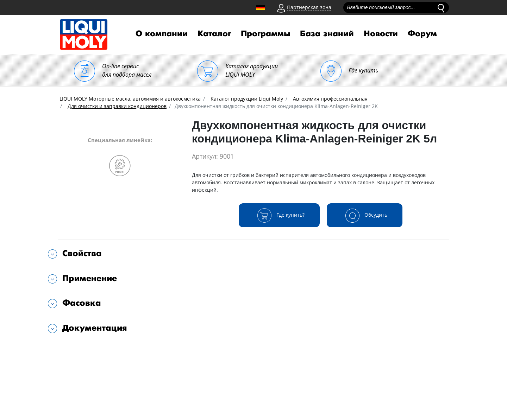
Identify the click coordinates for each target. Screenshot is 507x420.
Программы (265, 34)
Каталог (214, 34)
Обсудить (365, 215)
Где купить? (279, 215)
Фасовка (82, 303)
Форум (422, 34)
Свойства (82, 253)
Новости (381, 34)
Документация (95, 328)
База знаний (327, 34)
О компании (162, 34)
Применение (90, 278)
